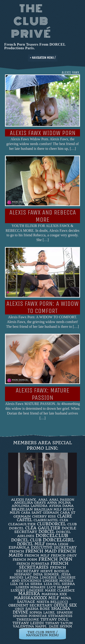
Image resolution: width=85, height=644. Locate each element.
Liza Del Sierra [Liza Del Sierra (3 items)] (59, 584)
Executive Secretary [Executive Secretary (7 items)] (54, 547)
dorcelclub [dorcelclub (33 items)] (52, 536)
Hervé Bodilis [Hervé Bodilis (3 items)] (55, 571)
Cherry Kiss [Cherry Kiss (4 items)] (44, 516)
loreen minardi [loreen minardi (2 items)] (30, 587)
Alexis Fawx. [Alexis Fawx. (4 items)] (24, 500)
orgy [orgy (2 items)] (19, 609)
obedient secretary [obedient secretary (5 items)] (30, 605)
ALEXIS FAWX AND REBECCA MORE (43, 216)
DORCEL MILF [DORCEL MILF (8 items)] (31, 544)
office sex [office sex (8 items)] (65, 605)
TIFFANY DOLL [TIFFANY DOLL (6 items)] (55, 619)
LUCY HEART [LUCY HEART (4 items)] (58, 587)
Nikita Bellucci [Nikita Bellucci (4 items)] (52, 602)
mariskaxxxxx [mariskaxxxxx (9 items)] (30, 598)
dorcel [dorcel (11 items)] (47, 532)
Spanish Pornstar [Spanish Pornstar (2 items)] (30, 616)
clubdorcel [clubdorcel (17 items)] (51, 524)
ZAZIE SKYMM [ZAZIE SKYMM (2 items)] (60, 626)
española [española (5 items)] (19, 547)
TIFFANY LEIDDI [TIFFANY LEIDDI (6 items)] (28, 623)
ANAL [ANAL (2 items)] (43, 500)
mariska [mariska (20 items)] (29, 594)
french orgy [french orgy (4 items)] (64, 555)
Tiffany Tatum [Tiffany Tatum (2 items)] (59, 623)
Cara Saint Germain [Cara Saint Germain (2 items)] (40, 513)
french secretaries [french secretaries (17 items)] (44, 565)
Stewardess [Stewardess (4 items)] (60, 616)
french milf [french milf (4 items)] (37, 555)
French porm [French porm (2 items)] (25, 560)
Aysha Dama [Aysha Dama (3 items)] (61, 506)
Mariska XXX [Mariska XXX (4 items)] (54, 594)
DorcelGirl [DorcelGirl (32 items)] (58, 540)
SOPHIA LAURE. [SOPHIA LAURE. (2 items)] (42, 612)
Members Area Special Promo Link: (43, 446)
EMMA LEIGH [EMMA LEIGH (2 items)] (57, 544)
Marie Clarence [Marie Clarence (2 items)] (60, 590)
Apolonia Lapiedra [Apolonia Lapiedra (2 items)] (30, 506)
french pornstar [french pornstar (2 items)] (33, 564)
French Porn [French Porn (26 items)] (55, 559)
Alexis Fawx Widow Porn (43, 133)
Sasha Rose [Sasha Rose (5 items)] (38, 609)
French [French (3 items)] (17, 551)
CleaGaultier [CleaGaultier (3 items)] (22, 524)
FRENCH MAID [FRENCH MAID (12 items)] (41, 551)
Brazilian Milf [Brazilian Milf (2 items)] (48, 509)
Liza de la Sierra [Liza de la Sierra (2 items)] (26, 584)
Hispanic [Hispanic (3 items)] (23, 574)
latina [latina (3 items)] (32, 577)
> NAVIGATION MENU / (43, 58)
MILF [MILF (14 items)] (54, 598)
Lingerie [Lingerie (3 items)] (48, 577)
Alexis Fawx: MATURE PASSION (42, 394)
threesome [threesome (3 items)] (28, 619)
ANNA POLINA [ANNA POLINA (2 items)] (59, 503)
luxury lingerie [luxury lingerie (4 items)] (27, 590)
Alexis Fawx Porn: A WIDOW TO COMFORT (42, 307)
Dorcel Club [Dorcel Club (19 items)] (26, 540)
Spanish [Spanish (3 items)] (65, 612)
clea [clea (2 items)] (64, 520)
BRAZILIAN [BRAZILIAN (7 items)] (22, 509)
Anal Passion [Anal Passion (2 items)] (62, 500)
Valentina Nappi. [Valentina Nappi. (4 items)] (30, 626)
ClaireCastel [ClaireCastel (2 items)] (46, 520)
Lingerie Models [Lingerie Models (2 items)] (58, 581)
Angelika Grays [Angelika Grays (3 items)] (30, 503)
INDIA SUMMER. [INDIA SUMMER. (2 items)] (46, 574)
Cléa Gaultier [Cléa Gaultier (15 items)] (43, 528)
